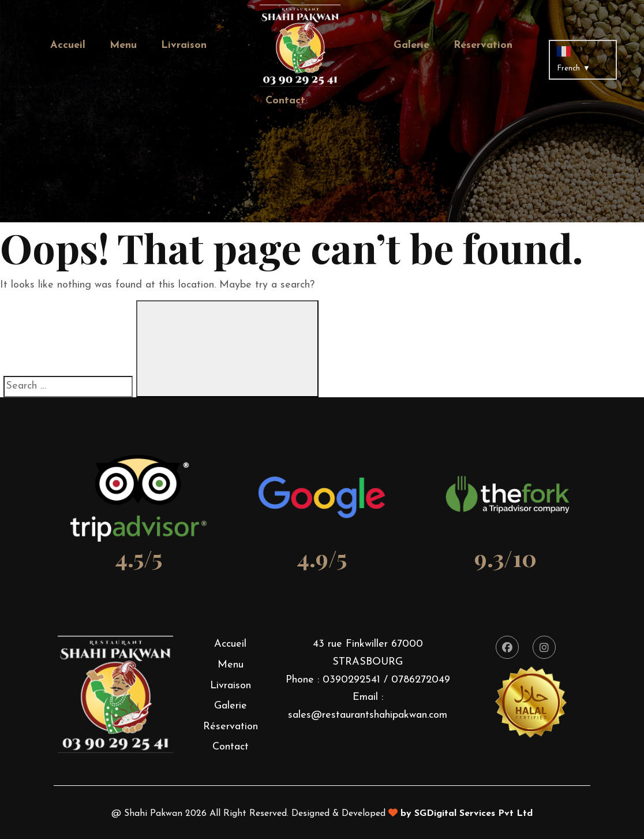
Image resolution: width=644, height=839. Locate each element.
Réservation (483, 45)
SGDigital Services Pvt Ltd (473, 814)
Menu (123, 45)
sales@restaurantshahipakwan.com (368, 715)
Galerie (411, 45)
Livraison (184, 45)
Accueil (68, 45)
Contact (285, 101)
